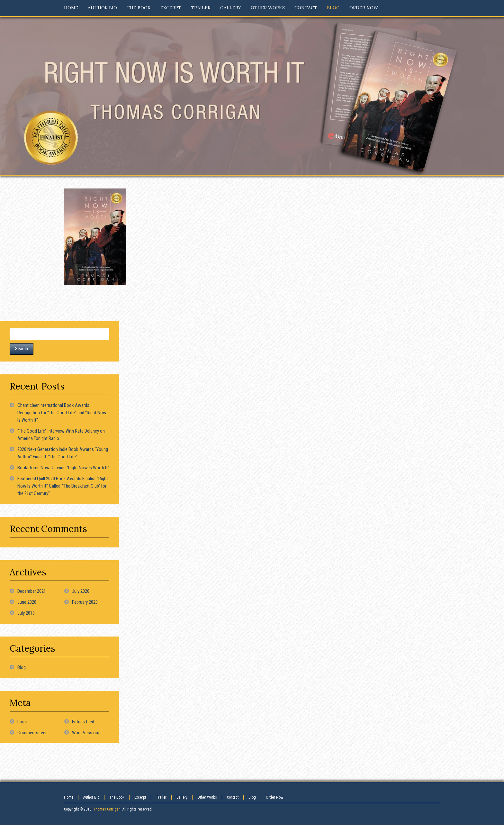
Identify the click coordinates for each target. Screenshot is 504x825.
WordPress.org (86, 733)
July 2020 (81, 591)
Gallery (182, 797)
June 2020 (27, 602)
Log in (23, 722)
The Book (117, 797)
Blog (22, 667)
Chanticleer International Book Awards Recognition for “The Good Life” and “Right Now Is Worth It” (62, 413)
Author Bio (91, 797)
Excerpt (140, 797)
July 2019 (26, 613)
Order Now (274, 797)
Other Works (207, 797)
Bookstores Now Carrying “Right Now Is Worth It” (63, 468)
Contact (233, 797)
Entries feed (83, 722)
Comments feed (32, 733)
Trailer (161, 797)
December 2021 (32, 591)
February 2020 (85, 602)
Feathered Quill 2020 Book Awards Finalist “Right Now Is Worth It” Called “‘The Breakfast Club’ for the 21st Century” (63, 486)
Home (69, 797)
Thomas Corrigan (107, 809)
